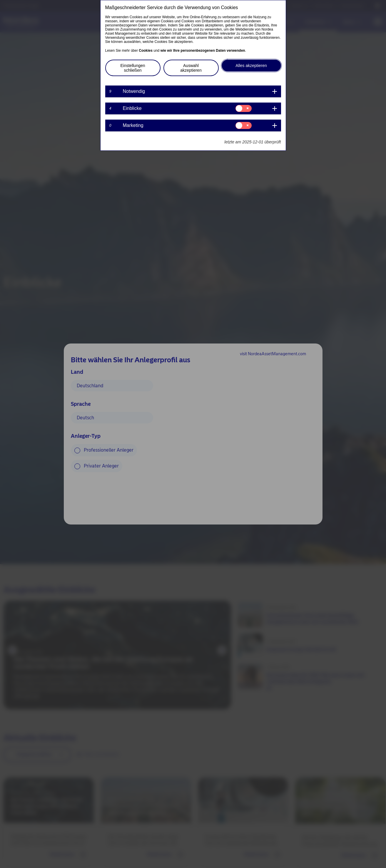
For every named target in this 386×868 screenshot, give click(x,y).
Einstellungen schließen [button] (133, 68)
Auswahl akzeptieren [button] (191, 68)
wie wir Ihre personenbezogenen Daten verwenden (203, 51)
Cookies (146, 51)
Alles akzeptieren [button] (251, 66)
